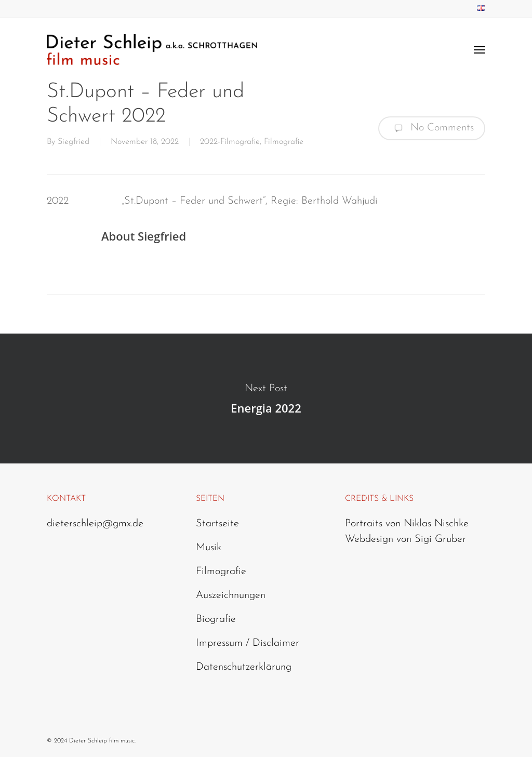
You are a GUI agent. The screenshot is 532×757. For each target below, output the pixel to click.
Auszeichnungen (231, 595)
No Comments (432, 128)
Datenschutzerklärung (244, 667)
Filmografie (284, 142)
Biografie (216, 619)
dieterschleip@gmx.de (95, 524)
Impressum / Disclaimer (248, 643)
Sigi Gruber (440, 539)
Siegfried (74, 142)
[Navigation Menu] (480, 49)
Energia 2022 (266, 399)
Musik (209, 548)
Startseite (217, 524)
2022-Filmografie (230, 142)
